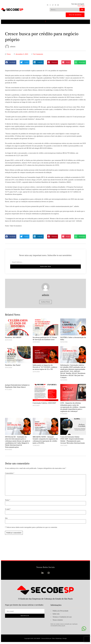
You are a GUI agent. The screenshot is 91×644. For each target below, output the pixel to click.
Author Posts (45, 302)
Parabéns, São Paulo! (13, 365)
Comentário (10, 473)
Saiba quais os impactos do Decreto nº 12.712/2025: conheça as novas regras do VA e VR (45, 367)
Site (6, 518)
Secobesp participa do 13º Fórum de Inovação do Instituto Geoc (45, 338)
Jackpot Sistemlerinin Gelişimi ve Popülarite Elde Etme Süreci (17, 386)
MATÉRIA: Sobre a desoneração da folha (73, 338)
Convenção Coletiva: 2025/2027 (44, 403)
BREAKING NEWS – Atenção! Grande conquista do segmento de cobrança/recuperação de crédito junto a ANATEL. (45, 440)
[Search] (82, 10)
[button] (45, 21)
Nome (8, 500)
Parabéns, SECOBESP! (13, 337)
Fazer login (81, 6)
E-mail (8, 509)
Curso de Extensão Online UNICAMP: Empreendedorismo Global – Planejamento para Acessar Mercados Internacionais (73, 440)
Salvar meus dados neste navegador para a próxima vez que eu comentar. (32, 527)
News (9, 54)
